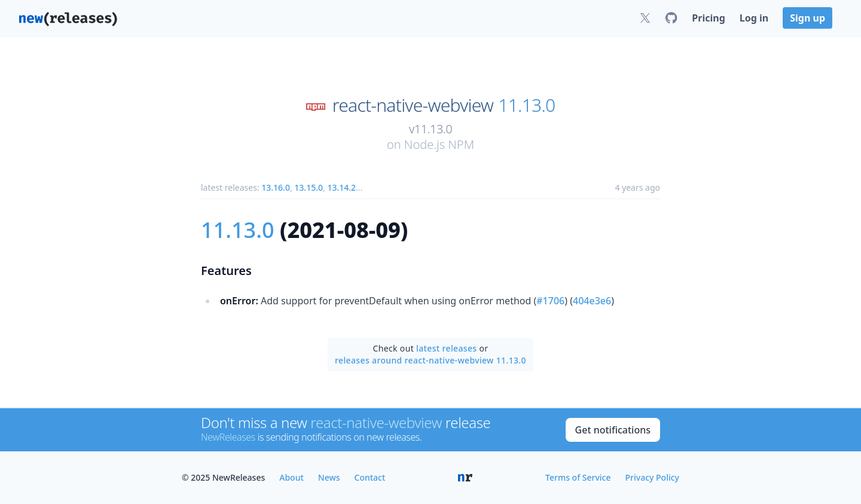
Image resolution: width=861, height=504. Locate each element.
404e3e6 (592, 301)
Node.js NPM (439, 144)
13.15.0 (309, 187)
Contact (370, 477)
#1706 (550, 301)
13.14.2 (341, 187)
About (291, 477)
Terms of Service (578, 477)
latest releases (446, 348)
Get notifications (613, 430)
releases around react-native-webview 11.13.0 (430, 360)
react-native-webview (413, 105)
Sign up (807, 18)
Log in (754, 18)
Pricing (708, 18)
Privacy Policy (652, 477)
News (329, 477)
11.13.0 (526, 105)
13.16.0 (276, 187)
